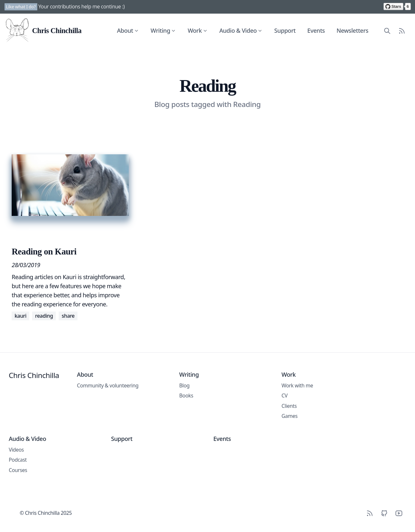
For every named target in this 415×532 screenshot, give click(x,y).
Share (68, 316)
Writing (163, 30)
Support (285, 30)
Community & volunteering (108, 385)
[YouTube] (399, 513)
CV (285, 396)
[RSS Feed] (402, 31)
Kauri (20, 316)
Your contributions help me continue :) (81, 6)
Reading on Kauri (44, 252)
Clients (289, 406)
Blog (184, 385)
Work (198, 30)
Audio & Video (241, 30)
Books (186, 396)
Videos (16, 450)
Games (289, 416)
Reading (44, 316)
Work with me (297, 385)
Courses (18, 470)
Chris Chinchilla (34, 375)
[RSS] (370, 513)
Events (316, 30)
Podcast (18, 460)
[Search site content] (387, 31)
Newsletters (352, 30)
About (128, 30)
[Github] (384, 513)
